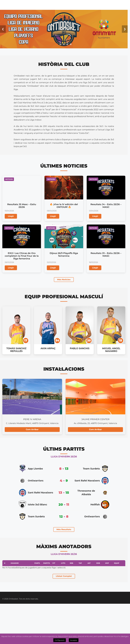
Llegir (11, 216)
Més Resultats (64, 529)
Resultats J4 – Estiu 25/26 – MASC (106, 206)
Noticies (58, 5)
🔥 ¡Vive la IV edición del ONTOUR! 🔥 (64, 206)
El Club (15, 5)
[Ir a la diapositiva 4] (67, 44)
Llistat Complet (64, 576)
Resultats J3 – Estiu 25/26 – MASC (106, 254)
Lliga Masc (38, 5)
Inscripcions (95, 5)
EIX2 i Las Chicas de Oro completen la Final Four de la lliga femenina (22, 256)
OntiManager (112, 5)
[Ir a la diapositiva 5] (71, 44)
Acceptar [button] (74, 640)
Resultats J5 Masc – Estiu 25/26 (22, 206)
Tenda (82, 5)
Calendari (26, 5)
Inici (7, 5)
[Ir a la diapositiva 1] (57, 44)
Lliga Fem (47, 5)
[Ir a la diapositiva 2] (60, 44)
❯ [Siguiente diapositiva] (125, 29)
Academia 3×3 (71, 5)
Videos (125, 5)
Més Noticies (64, 280)
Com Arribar (32, 429)
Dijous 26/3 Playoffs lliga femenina (64, 254)
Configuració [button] (60, 640)
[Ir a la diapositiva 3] (64, 44)
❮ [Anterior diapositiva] (3, 29)
